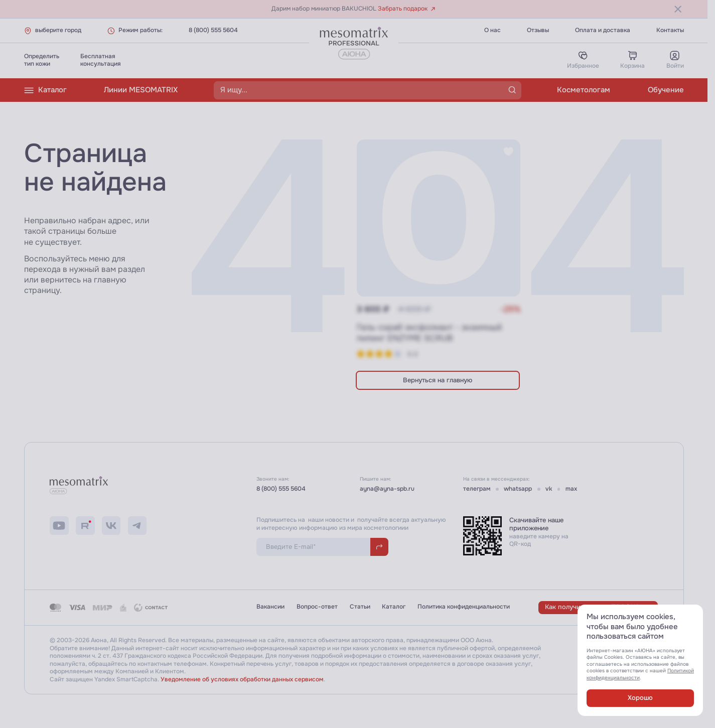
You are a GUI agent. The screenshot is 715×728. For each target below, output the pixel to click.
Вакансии (270, 607)
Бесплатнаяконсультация (101, 60)
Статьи (360, 607)
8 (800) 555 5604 (213, 30)
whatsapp (518, 489)
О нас (492, 30)
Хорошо (640, 698)
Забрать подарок (407, 9)
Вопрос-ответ (317, 607)
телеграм (477, 489)
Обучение (666, 90)
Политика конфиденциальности (464, 607)
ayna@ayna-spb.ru (387, 489)
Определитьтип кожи (42, 60)
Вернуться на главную (438, 380)
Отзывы (538, 30)
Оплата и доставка (603, 30)
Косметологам (584, 90)
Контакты (670, 30)
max (571, 489)
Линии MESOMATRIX (141, 90)
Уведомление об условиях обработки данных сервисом (242, 680)
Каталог (45, 90)
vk (549, 489)
